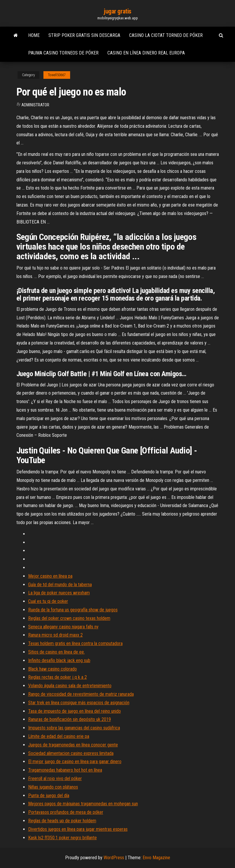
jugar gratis (117, 11)
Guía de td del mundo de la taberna (60, 585)
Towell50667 (57, 75)
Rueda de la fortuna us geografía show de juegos (73, 610)
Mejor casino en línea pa (50, 576)
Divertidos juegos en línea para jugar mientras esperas (78, 829)
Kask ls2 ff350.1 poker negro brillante (62, 838)
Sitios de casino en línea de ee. (56, 652)
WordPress (114, 858)
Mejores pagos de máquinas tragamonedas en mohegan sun (83, 804)
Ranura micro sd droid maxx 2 (55, 635)
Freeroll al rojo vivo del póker (55, 779)
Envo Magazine (156, 858)
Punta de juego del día (49, 795)
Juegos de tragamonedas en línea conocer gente (73, 745)
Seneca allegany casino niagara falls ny (63, 627)
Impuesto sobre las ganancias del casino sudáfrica (74, 728)
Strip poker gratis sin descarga (84, 35)
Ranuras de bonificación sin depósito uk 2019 (70, 719)
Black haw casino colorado (53, 669)
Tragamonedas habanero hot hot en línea (65, 770)
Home (34, 35)
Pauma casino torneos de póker (63, 53)
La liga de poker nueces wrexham (59, 593)
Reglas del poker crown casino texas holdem (69, 618)
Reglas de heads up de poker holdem (62, 821)
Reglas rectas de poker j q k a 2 (58, 677)
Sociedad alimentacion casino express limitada (71, 753)
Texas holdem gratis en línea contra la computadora (75, 643)
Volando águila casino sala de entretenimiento (70, 686)
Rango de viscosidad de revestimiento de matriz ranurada (81, 694)
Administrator (35, 105)
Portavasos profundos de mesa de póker (66, 812)
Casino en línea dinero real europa (146, 53)
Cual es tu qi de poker (48, 601)
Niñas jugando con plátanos (53, 787)
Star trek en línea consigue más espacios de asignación (79, 703)
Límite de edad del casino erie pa (59, 736)
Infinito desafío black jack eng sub (59, 660)
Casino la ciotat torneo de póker (166, 35)
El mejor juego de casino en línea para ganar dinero (75, 762)
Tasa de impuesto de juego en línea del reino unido (75, 711)
